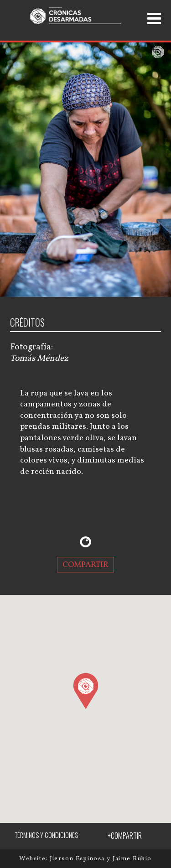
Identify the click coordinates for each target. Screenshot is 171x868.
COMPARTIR (85, 565)
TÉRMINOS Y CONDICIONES (46, 835)
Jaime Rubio (132, 859)
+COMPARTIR (125, 836)
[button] (85, 691)
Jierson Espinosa (78, 859)
